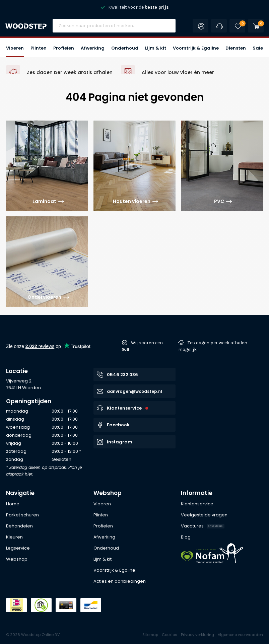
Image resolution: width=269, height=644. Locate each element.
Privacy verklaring (197, 635)
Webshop (108, 493)
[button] (15, 47)
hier (28, 474)
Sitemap (150, 635)
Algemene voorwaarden (240, 635)
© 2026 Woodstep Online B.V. (33, 635)
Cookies (170, 635)
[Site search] (114, 26)
